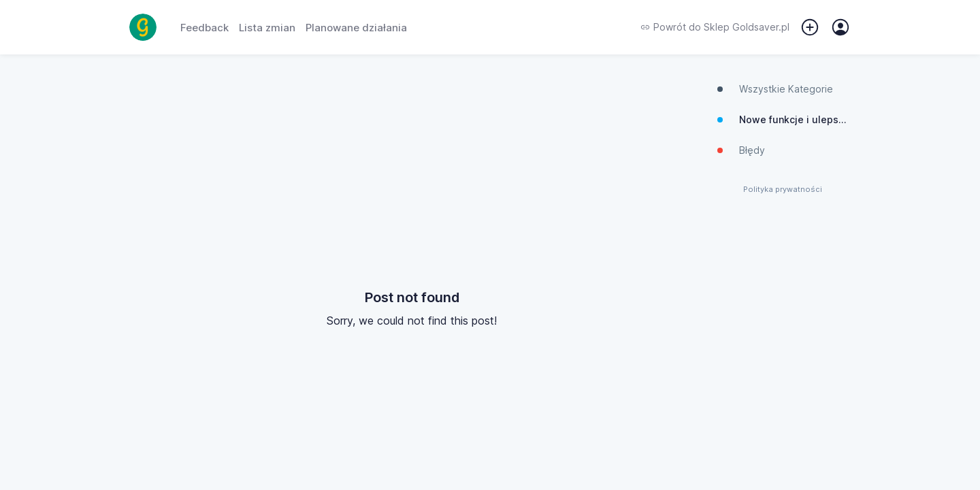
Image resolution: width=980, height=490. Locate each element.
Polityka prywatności (783, 190)
